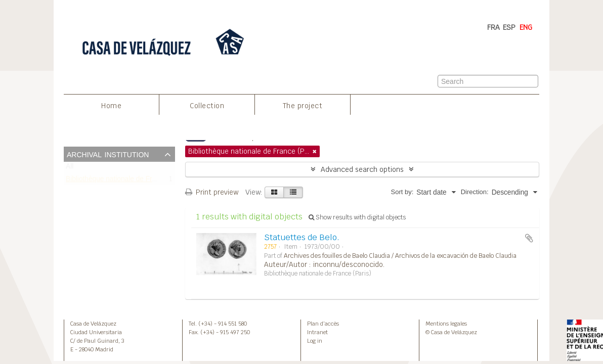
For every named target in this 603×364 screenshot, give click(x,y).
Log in (315, 341)
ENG (526, 27)
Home (111, 106)
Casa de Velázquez (93, 324)
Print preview (212, 192)
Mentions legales (446, 324)
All (70, 169)
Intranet (317, 332)
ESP (509, 27)
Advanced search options (362, 169)
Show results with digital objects (357, 217)
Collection (207, 106)
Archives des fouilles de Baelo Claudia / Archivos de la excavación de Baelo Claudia (400, 256)
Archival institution (108, 154)
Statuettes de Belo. (302, 237)
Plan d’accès (323, 324)
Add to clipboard (529, 238)
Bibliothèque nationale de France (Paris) (128, 181)
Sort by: (402, 192)
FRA (493, 27)
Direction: (475, 192)
